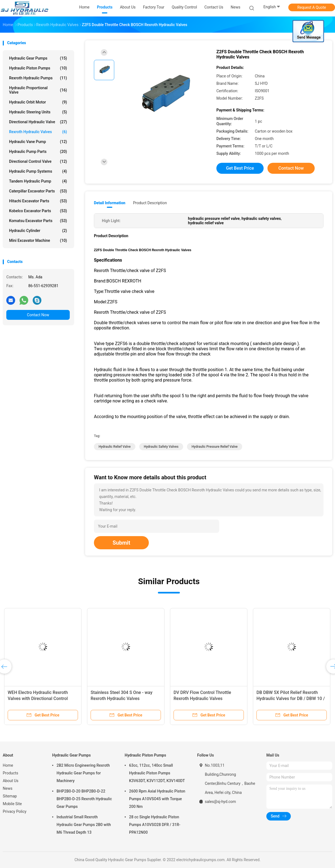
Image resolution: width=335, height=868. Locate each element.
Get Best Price (240, 168)
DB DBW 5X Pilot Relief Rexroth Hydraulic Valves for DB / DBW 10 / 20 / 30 (291, 698)
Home (8, 765)
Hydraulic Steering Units (38, 112)
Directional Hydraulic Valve (38, 122)
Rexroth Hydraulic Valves (38, 132)
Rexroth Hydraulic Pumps (38, 78)
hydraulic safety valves (161, 447)
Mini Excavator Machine (38, 240)
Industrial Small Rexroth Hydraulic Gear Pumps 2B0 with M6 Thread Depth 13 (84, 825)
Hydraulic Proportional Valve (38, 90)
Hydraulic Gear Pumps (38, 58)
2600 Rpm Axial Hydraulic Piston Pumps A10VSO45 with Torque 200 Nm (157, 799)
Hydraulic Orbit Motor (38, 102)
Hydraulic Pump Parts (38, 152)
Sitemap (10, 796)
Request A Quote (312, 7)
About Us (11, 781)
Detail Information (110, 203)
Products (10, 773)
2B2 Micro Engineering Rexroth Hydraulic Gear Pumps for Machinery (83, 773)
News (8, 788)
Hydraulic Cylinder (38, 231)
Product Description (150, 203)
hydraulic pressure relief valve (215, 447)
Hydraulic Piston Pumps (38, 68)
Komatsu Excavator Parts (38, 221)
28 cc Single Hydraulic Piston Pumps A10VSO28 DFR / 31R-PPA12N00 (155, 825)
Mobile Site (12, 804)
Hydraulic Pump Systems (38, 171)
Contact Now (38, 315)
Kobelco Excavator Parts (38, 211)
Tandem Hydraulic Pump (38, 181)
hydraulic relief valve (115, 447)
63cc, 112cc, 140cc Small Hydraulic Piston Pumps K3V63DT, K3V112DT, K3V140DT (157, 773)
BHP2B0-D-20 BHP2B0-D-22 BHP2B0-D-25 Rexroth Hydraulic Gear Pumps (84, 799)
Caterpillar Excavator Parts (38, 191)
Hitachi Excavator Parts (38, 201)
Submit (121, 543)
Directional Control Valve (38, 161)
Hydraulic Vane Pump (38, 142)
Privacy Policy (15, 811)
